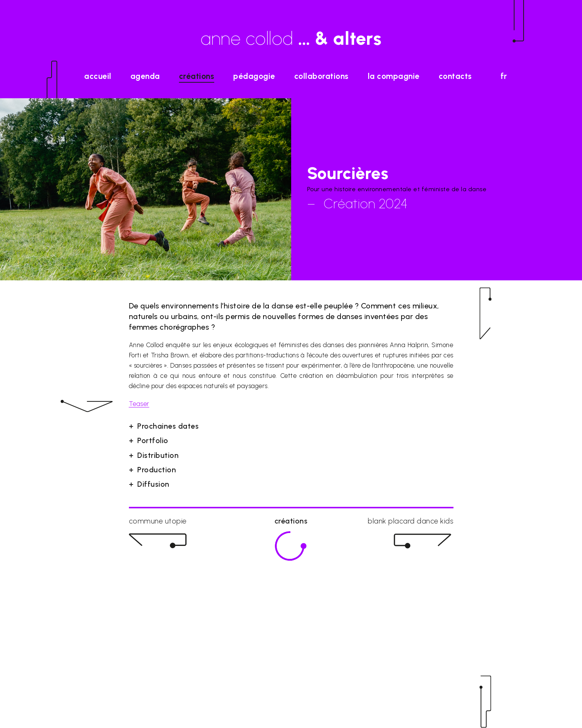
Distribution (158, 455)
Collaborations (322, 76)
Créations (197, 76)
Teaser (139, 404)
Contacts (455, 76)
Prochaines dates (168, 426)
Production (157, 470)
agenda (145, 76)
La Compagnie (394, 76)
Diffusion (153, 484)
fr (504, 76)
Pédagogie (254, 76)
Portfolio (153, 441)
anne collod (291, 38)
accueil (98, 76)
